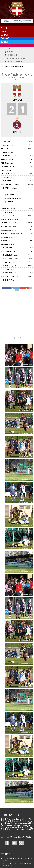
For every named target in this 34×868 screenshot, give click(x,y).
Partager (7, 288)
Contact (4, 35)
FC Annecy (9, 52)
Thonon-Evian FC (11, 55)
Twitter (4, 42)
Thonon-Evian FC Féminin (13, 61)
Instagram (5, 45)
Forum (4, 31)
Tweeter (15, 288)
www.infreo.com (6, 865)
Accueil (4, 28)
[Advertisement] (17, 313)
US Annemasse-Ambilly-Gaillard (15, 58)
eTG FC (8, 49)
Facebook (5, 38)
